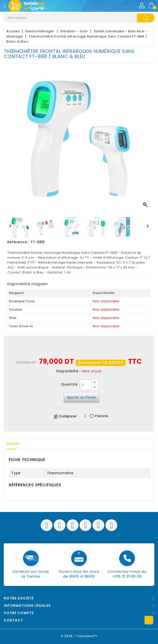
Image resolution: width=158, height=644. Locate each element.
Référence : (19, 242)
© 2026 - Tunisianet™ (79, 635)
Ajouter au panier (82, 397)
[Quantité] (86, 385)
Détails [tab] (14, 444)
